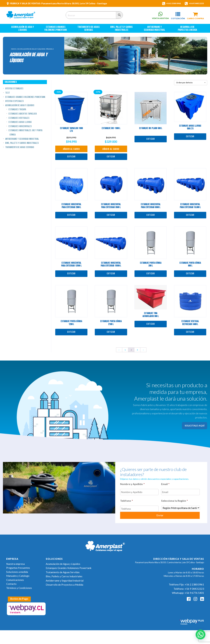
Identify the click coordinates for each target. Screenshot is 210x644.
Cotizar (71, 158)
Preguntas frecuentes (18, 565)
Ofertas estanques (14, 90)
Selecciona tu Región (174, 501)
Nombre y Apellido (132, 485)
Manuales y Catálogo (18, 573)
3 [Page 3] (137, 351)
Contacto (11, 581)
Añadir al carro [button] (71, 150)
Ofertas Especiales (14, 103)
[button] (176, 16)
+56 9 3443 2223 (195, 3)
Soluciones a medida (17, 569)
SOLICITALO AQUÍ (195, 427)
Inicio (14, 50)
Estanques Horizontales (20, 128)
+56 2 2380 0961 (170, 3)
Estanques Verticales (19, 119)
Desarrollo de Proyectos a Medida (187, 30)
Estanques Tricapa (17, 111)
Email (165, 485)
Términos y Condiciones (19, 585)
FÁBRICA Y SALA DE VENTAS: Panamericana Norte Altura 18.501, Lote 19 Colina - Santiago (58, 3)
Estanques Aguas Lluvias (20, 124)
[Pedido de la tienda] (191, 84)
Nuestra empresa (15, 561)
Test (8, 94)
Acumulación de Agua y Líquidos (23, 30)
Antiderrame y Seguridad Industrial (155, 30)
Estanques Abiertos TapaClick (23, 115)
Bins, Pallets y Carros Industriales (122, 30)
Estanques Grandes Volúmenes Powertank (56, 30)
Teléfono (126, 501)
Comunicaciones (15, 577)
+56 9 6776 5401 (194, 590)
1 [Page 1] (125, 351)
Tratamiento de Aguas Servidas (89, 30)
